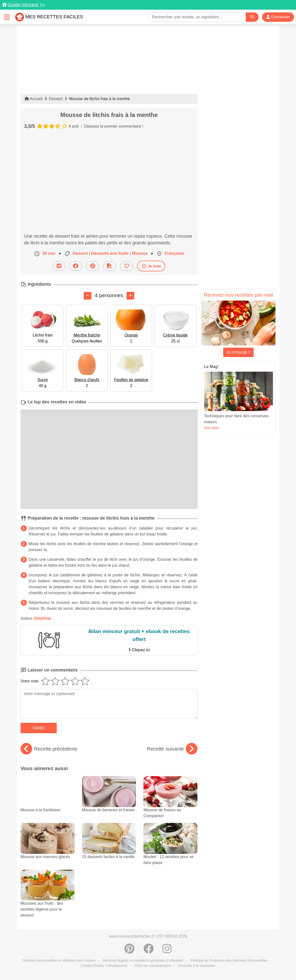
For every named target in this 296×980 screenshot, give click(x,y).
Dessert (56, 99)
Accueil (34, 99)
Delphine (43, 618)
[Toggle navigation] (7, 17)
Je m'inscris (239, 352)
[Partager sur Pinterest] (93, 266)
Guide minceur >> (26, 5)
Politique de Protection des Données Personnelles (229, 960)
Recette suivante (172, 749)
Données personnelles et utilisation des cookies (59, 960)
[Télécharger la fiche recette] (110, 266)
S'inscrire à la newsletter (197, 966)
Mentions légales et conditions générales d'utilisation (143, 960)
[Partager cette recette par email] (59, 266)
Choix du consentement (152, 966)
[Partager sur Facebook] (76, 266)
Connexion (278, 17)
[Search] (252, 17)
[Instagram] (167, 951)
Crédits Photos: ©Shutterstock (104, 966)
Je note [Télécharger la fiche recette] (151, 266)
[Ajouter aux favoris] (127, 266)
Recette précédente (49, 749)
